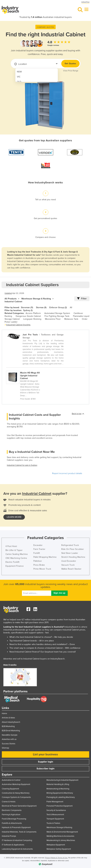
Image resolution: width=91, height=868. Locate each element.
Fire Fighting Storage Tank (57, 316)
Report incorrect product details (67, 473)
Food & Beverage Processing (14, 819)
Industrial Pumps (9, 836)
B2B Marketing (8, 726)
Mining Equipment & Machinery (60, 793)
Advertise (85, 2)
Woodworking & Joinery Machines (61, 840)
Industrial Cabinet (13, 302)
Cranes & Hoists (9, 802)
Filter (82, 299)
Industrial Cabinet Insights (18, 325)
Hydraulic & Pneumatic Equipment (16, 827)
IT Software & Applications (13, 845)
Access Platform (33, 313)
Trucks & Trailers (53, 823)
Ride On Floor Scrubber (73, 549)
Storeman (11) (27, 307)
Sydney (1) (28, 310)
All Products (11, 299)
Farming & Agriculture (11, 815)
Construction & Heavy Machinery (16, 793)
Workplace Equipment (56, 845)
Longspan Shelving (32, 319)
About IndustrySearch (11, 722)
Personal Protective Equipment (60, 806)
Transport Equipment (55, 819)
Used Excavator (69, 561)
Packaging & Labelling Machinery (61, 797)
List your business (45, 754)
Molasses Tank (71, 319)
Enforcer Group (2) (58, 307)
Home (4, 713)
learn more (14, 517)
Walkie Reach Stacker (71, 569)
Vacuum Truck (68, 565)
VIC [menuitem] (19, 77)
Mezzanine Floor (53, 319)
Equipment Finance (15, 566)
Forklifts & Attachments (12, 823)
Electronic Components (12, 810)
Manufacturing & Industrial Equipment (62, 780)
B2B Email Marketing (11, 731)
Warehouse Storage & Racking (36, 299)
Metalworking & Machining (58, 789)
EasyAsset (49, 652)
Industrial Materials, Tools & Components (19, 832)
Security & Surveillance (56, 810)
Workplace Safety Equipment (59, 849)
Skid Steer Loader (70, 553)
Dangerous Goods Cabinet (28, 316)
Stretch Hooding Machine (73, 557)
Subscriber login (45, 769)
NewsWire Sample (10, 735)
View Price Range (71, 71)
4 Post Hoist (11, 546)
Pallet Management (55, 802)
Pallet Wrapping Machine (45, 557)
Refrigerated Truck (70, 545)
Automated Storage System (57, 313)
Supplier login (45, 762)
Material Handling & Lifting (58, 784)
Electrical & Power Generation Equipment (19, 806)
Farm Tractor (39, 549)
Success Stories (9, 744)
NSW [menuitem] (19, 72)
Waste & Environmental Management (62, 832)
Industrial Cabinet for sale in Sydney (22, 465)
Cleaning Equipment (10, 789)
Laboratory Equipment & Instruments (17, 849)
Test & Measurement (55, 815)
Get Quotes (70, 64)
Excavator (38, 545)
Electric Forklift (12, 562)
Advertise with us (9, 739)
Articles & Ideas (8, 718)
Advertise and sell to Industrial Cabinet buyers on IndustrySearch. (34, 659)
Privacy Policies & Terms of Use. (56, 858)
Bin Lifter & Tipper (14, 550)
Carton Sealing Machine (17, 554)
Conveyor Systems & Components (16, 797)
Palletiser (38, 561)
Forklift (37, 553)
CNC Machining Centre (16, 558)
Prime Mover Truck (42, 569)
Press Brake (39, 565)
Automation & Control (11, 780)
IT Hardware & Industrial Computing (17, 840)
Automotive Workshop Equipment (16, 784)
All (71, 307)
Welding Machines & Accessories (60, 836)
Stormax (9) (41, 307)
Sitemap (5, 748)
